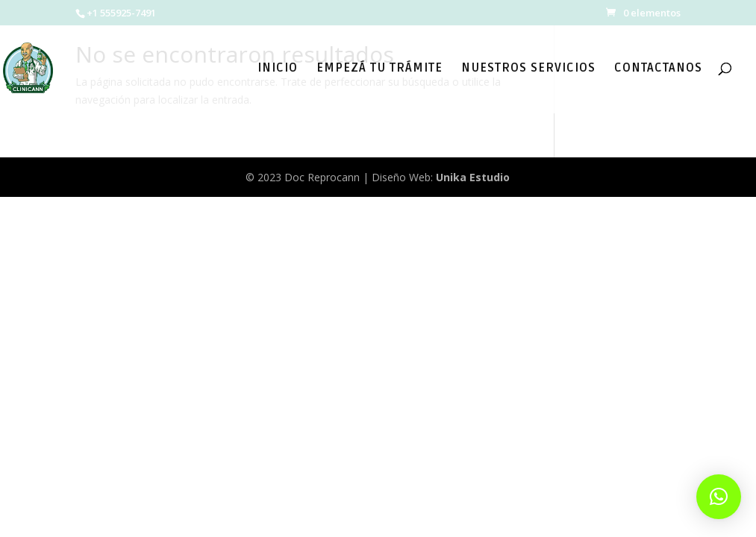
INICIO (278, 69)
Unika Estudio (473, 177)
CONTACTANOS (658, 69)
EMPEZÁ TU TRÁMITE (379, 69)
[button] (719, 497)
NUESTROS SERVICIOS (528, 69)
